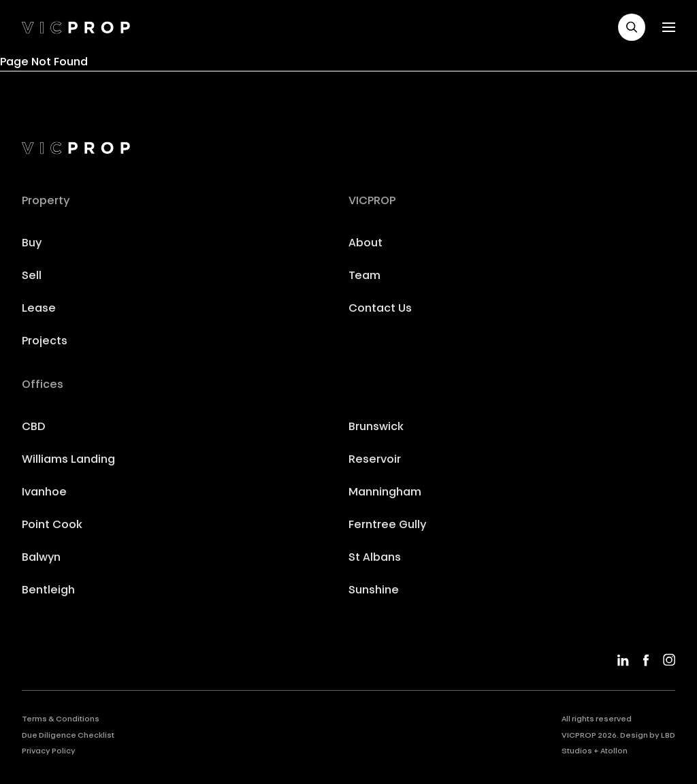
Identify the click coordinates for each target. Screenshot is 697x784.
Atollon (614, 752)
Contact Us (380, 309)
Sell (32, 276)
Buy (32, 244)
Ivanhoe (44, 493)
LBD (668, 736)
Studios (577, 752)
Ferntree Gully (387, 525)
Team (364, 276)
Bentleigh (48, 591)
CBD (34, 427)
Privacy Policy (49, 752)
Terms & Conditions (61, 720)
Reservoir (375, 460)
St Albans (375, 558)
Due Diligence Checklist (68, 736)
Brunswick (376, 427)
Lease (39, 309)
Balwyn (41, 558)
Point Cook (52, 525)
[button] (632, 27)
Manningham (385, 493)
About (366, 244)
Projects (45, 342)
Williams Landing (68, 460)
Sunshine (374, 591)
